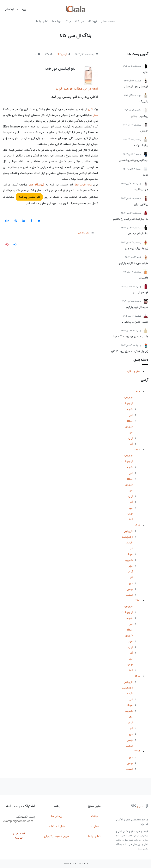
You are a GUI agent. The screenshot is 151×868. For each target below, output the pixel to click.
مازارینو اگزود (141, 190)
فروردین (128, 398)
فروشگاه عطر (36, 185)
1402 (138, 525)
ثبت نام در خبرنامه (19, 836)
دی (131, 508)
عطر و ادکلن (133, 372)
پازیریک (144, 101)
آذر (131, 444)
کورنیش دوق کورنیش (136, 87)
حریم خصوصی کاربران (57, 836)
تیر (131, 415)
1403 (137, 450)
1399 (137, 752)
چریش (144, 131)
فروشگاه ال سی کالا (86, 21)
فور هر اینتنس (140, 292)
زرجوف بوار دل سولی (137, 248)
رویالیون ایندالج (139, 116)
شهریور (129, 427)
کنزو (90, 109)
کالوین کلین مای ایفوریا (135, 322)
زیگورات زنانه (141, 145)
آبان (130, 438)
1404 (137, 392)
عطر (95, 115)
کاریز (145, 175)
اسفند (129, 519)
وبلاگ (68, 21)
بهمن (130, 514)
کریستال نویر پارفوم (137, 307)
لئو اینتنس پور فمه (60, 68)
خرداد (130, 409)
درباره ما (57, 21)
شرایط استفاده (57, 826)
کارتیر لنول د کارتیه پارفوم (134, 263)
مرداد (130, 421)
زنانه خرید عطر (83, 185)
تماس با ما (42, 21)
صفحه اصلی (108, 21)
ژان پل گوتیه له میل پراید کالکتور (129, 351)
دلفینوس (143, 278)
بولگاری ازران (141, 204)
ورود (24, 9)
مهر (131, 432)
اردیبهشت (127, 403)
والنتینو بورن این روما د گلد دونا (130, 337)
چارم (145, 72)
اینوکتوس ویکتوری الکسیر (134, 160)
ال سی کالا (62, 54)
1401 (138, 601)
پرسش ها (57, 816)
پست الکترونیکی (19, 819)
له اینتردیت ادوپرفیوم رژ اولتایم (131, 219)
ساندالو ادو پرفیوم (138, 234)
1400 (138, 676)
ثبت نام (10, 9)
